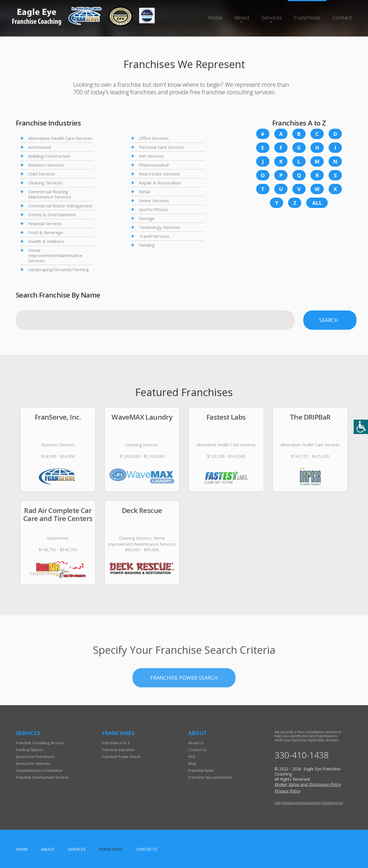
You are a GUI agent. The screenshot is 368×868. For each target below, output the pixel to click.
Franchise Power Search (184, 695)
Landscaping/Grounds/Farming (59, 269)
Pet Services (151, 156)
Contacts (146, 849)
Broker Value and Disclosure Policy (308, 784)
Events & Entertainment (52, 215)
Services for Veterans (33, 764)
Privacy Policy (287, 791)
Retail (144, 192)
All (317, 203)
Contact (342, 18)
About (242, 18)
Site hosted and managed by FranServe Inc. (309, 803)
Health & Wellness (46, 241)
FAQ (192, 757)
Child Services (42, 174)
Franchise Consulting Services (40, 743)
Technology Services (159, 227)
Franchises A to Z (116, 743)
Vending (147, 245)
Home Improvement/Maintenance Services (55, 255)
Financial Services (45, 223)
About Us (196, 743)
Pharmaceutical (154, 165)
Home (215, 18)
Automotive (40, 147)
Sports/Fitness (154, 209)
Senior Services (154, 200)
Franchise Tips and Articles (210, 777)
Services (272, 18)
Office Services (154, 138)
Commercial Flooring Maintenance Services (50, 194)
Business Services (46, 165)
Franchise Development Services (42, 777)
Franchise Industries (118, 750)
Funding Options (29, 750)
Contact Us (197, 750)
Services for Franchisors (35, 757)
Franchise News (201, 770)
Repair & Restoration (160, 183)
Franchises (307, 18)
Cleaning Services (45, 183)
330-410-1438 (302, 755)
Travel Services (154, 236)
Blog (192, 764)
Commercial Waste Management (60, 206)
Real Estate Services (159, 174)
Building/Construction (49, 156)
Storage (147, 218)
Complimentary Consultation (39, 770)
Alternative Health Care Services (60, 138)
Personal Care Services (162, 147)
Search (329, 320)
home (22, 849)
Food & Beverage (46, 232)
